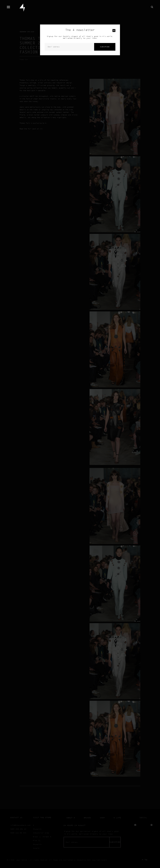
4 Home (22, 7)
